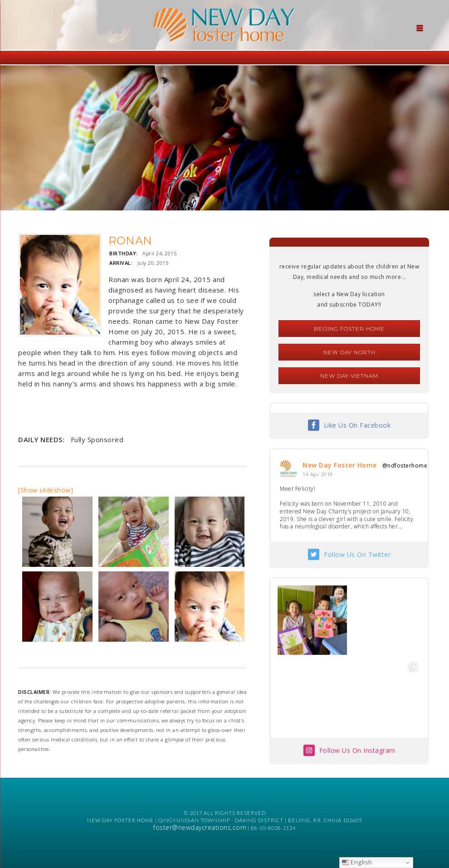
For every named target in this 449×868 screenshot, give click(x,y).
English (357, 862)
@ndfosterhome (405, 466)
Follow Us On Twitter (357, 554)
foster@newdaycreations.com (200, 827)
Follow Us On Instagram (357, 750)
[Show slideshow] (46, 490)
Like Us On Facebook (357, 425)
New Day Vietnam (349, 376)
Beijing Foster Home (349, 329)
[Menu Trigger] (420, 27)
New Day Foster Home (340, 465)
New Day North (349, 352)
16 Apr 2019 (318, 474)
